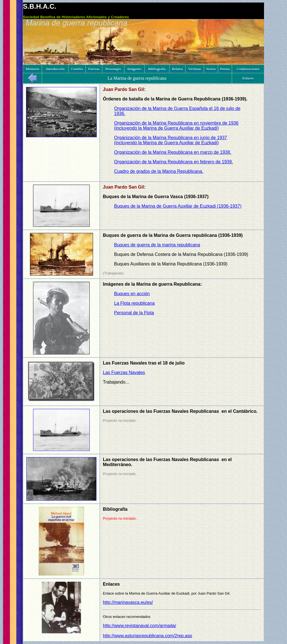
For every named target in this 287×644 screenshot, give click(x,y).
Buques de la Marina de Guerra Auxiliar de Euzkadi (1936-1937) (178, 206)
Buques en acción (132, 294)
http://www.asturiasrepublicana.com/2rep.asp (147, 636)
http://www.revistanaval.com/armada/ (139, 626)
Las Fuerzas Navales (124, 373)
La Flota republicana (134, 303)
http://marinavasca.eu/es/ (128, 602)
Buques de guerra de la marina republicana (157, 245)
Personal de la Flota (134, 313)
